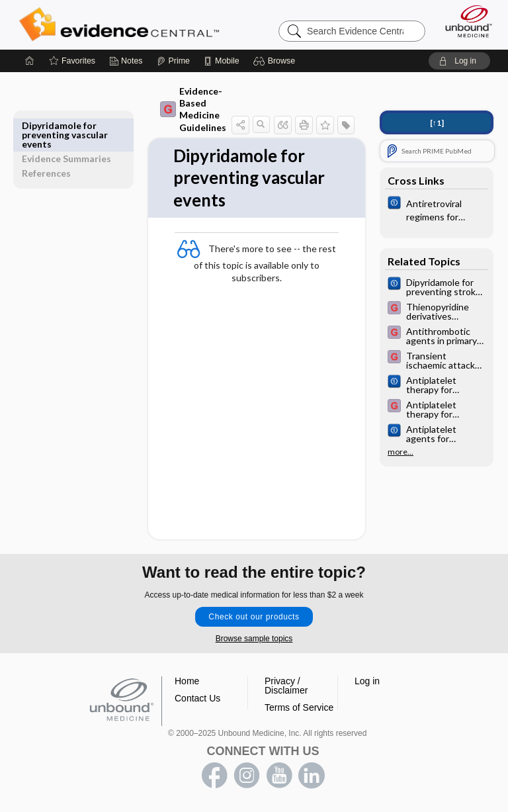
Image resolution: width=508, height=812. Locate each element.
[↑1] (437, 123)
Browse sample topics (254, 639)
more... (401, 452)
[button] (276, 61)
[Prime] (173, 61)
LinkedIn (312, 776)
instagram (247, 776)
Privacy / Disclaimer (286, 686)
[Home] (30, 61)
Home (187, 682)
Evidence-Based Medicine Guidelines (172, 109)
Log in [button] (367, 682)
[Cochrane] (437, 209)
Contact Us (197, 699)
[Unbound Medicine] (464, 21)
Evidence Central (122, 24)
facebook (214, 776)
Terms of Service (299, 708)
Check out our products (254, 617)
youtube (279, 776)
